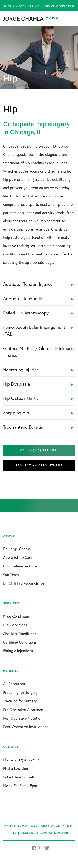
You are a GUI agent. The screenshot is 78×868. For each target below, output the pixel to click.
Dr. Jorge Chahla (17, 549)
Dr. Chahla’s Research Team (25, 583)
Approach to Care (18, 557)
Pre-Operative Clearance (23, 710)
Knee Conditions (16, 616)
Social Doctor (54, 833)
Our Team (11, 575)
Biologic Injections (18, 651)
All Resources (14, 684)
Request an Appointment (39, 465)
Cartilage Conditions (20, 642)
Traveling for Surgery (20, 701)
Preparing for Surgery (20, 692)
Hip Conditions (15, 625)
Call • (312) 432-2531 (39, 450)
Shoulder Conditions (20, 634)
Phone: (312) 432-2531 (21, 760)
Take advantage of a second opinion (39, 6)
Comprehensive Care (20, 566)
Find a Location (16, 768)
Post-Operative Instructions (26, 727)
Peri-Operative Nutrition (23, 718)
